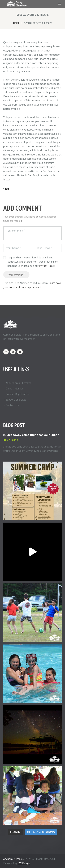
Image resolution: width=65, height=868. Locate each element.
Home (16, 23)
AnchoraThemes (12, 859)
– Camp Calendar (13, 388)
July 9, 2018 (11, 440)
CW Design (24, 863)
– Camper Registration (16, 394)
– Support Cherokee (15, 400)
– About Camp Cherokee (17, 383)
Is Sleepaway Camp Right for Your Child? (31, 435)
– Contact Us (11, 405)
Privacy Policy (47, 266)
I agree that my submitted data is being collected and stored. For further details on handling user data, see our (33, 262)
